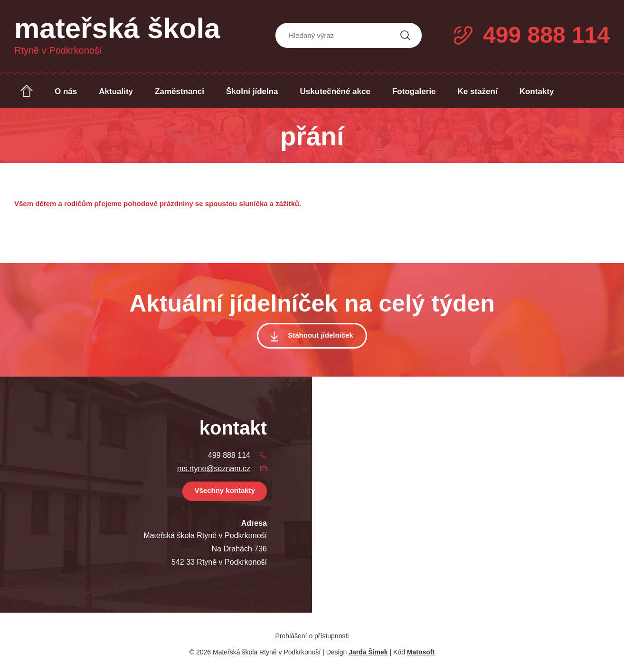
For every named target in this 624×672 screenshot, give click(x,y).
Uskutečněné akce (335, 91)
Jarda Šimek (368, 652)
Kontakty (537, 91)
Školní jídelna (252, 91)
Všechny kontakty (225, 490)
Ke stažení (478, 91)
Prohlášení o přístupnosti (312, 636)
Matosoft (421, 652)
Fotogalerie (414, 91)
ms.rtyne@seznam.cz (214, 469)
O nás (66, 91)
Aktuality (116, 91)
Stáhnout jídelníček (321, 335)
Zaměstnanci (180, 91)
